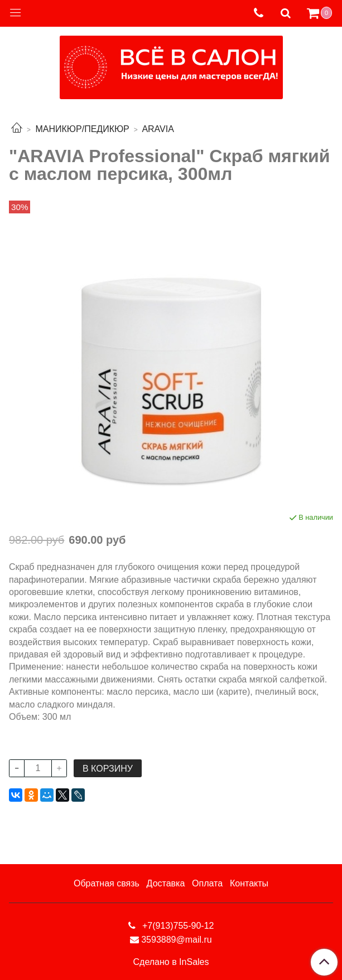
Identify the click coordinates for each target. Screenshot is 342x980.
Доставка (166, 883)
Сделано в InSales (171, 962)
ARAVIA (158, 129)
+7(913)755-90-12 (177, 926)
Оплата (207, 883)
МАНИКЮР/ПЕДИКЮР (82, 129)
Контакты (249, 883)
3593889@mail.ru (177, 940)
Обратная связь (107, 883)
